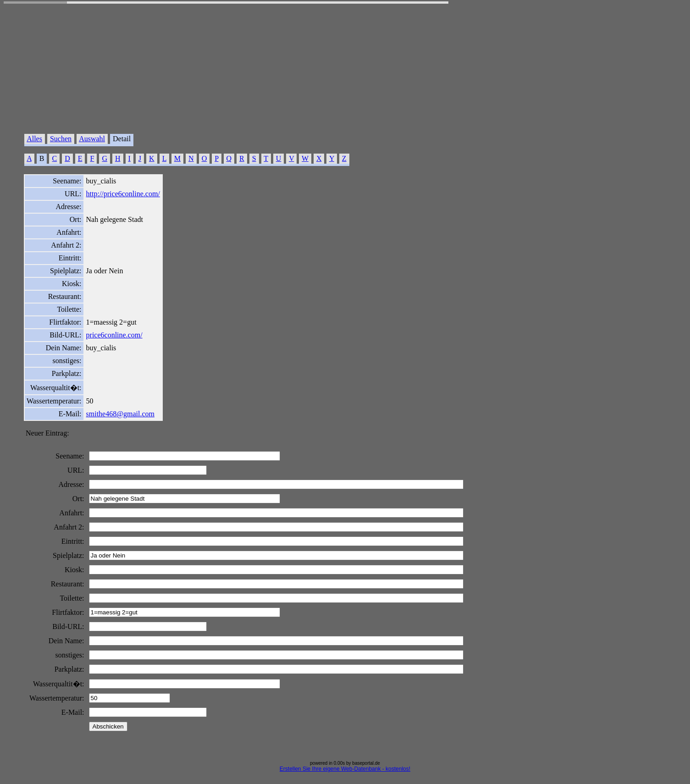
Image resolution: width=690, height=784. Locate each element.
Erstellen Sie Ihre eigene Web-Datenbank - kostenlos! (345, 769)
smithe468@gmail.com (120, 414)
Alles (34, 139)
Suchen (61, 139)
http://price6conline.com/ (123, 194)
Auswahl (92, 139)
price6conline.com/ (114, 335)
